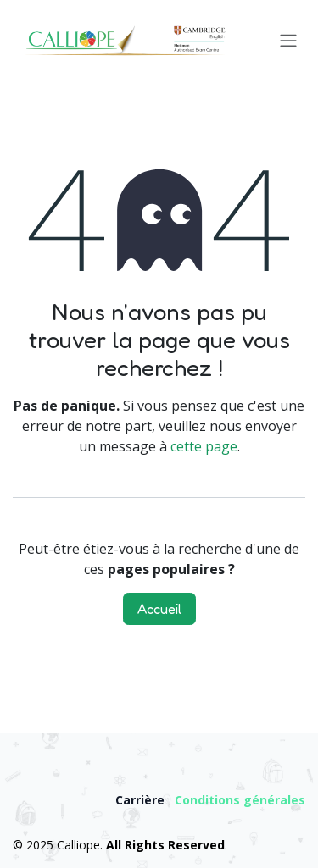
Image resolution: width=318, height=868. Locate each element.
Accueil (159, 609)
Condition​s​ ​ (209, 800)
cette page (204, 446)
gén (255, 800)
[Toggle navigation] (288, 41)
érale (283, 800)
